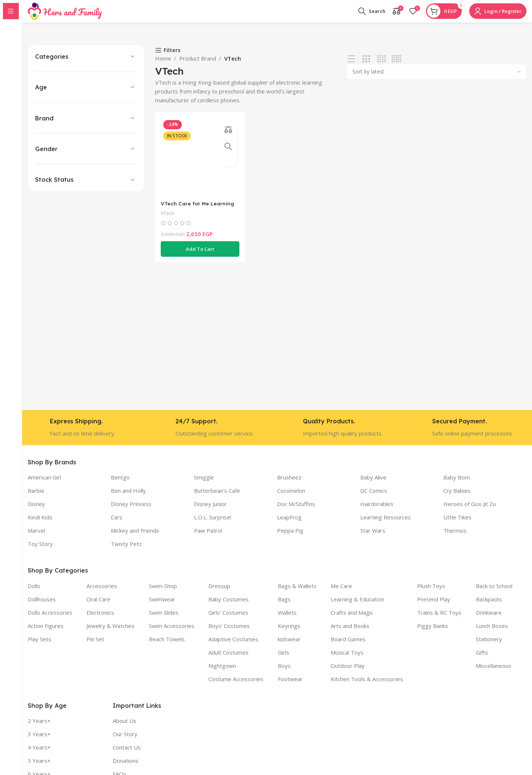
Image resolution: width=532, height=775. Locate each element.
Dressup (219, 593)
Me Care (341, 593)
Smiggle (204, 484)
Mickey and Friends (135, 537)
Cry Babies (457, 498)
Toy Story (40, 551)
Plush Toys (431, 593)
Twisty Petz (126, 551)
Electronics (100, 619)
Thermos (455, 537)
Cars (117, 524)
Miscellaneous (494, 673)
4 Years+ (39, 754)
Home (163, 65)
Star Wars (373, 537)
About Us (125, 728)
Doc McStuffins (296, 511)
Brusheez (289, 484)
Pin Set (95, 646)
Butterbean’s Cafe (217, 498)
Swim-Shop (163, 593)
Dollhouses (42, 606)
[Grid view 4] (381, 66)
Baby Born (457, 484)
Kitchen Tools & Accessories (367, 686)
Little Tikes (457, 524)
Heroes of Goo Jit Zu (470, 511)
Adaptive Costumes (233, 646)
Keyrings (289, 633)
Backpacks (489, 606)
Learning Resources (386, 524)
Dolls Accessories (50, 619)
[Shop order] (437, 79)
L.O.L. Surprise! (213, 524)
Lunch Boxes (492, 633)
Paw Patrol (208, 537)
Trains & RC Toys (439, 619)
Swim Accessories (172, 633)
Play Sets (40, 646)
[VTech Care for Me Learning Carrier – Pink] (199, 163)
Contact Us (127, 754)
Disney (36, 511)
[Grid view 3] (366, 66)
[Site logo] (65, 14)
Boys (284, 673)
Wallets (287, 619)
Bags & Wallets (297, 593)
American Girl (44, 484)
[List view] (352, 66)
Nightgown (222, 673)
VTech (168, 218)
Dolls (34, 593)
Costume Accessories (236, 686)
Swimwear (162, 606)
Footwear (290, 686)
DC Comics (374, 498)
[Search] (372, 15)
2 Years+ (39, 728)
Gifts (482, 659)
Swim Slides (164, 619)
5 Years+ (39, 768)
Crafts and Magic (352, 619)
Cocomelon (291, 498)
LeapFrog (289, 524)
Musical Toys (347, 659)
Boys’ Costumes (229, 633)
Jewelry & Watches (110, 633)
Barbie (36, 498)
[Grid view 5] (396, 66)
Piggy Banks (433, 633)
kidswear (289, 646)
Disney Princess (131, 511)
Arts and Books (350, 633)
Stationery (489, 646)
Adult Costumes (229, 659)
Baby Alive (373, 484)
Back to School (494, 593)
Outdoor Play (348, 673)
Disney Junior (210, 511)
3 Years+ (39, 741)
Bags (284, 606)
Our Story (125, 741)
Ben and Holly (128, 498)
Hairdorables (377, 511)
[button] (199, 254)
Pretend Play (434, 606)
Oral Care (98, 606)
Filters (172, 57)
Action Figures (46, 633)
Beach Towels (167, 646)
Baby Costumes (229, 606)
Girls (284, 659)
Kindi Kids (40, 524)
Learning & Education (357, 606)
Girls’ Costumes (228, 619)
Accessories (102, 593)
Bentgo (120, 484)
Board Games (348, 646)
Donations (126, 768)
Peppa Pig (290, 537)
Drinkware (489, 619)
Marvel (36, 537)
